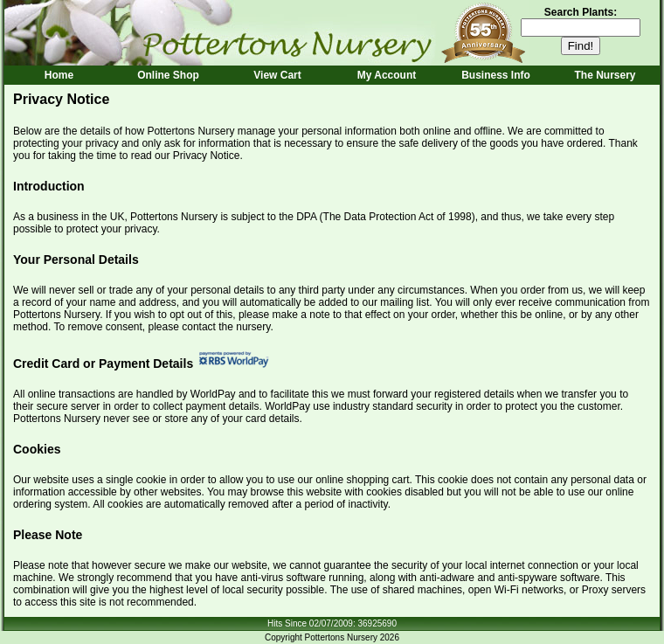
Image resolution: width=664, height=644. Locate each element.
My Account (387, 75)
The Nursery (605, 75)
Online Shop (168, 75)
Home (59, 75)
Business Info (496, 75)
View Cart (277, 75)
